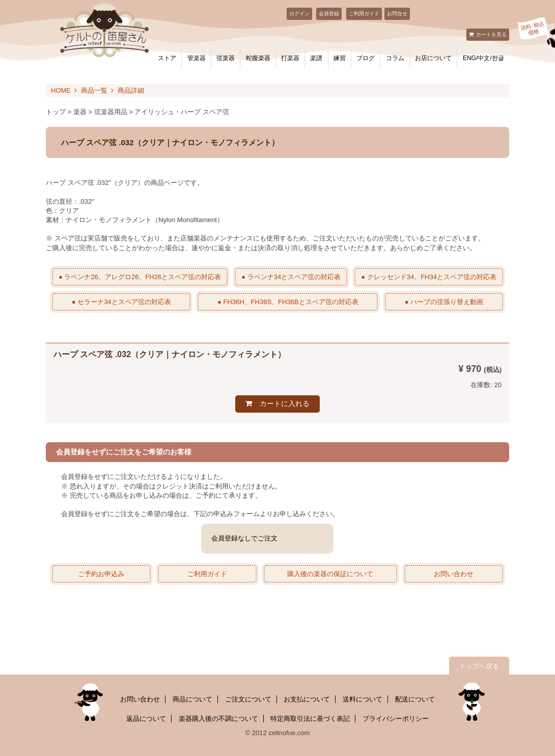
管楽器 (197, 58)
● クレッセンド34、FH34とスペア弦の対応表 (429, 277)
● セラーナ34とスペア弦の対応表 (121, 302)
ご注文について (248, 699)
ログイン (299, 13)
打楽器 (290, 58)
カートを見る (491, 34)
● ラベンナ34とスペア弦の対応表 (291, 277)
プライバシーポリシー (396, 719)
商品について (192, 699)
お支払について (307, 699)
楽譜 (316, 58)
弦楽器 (226, 58)
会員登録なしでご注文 (244, 538)
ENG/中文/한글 (483, 58)
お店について (433, 58)
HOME (61, 90)
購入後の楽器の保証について (330, 574)
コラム (395, 58)
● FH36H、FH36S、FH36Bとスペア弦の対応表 (288, 302)
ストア (167, 58)
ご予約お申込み (101, 574)
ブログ (366, 58)
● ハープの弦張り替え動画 (444, 302)
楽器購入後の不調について (218, 719)
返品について (146, 719)
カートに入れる (285, 403)
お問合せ (397, 13)
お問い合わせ (454, 574)
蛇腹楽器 (258, 58)
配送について (415, 699)
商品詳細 (131, 90)
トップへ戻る (479, 666)
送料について (363, 699)
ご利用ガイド (364, 13)
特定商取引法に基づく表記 (310, 719)
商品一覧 (94, 90)
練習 (340, 58)
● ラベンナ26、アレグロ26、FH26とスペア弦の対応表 (140, 277)
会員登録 (329, 13)
